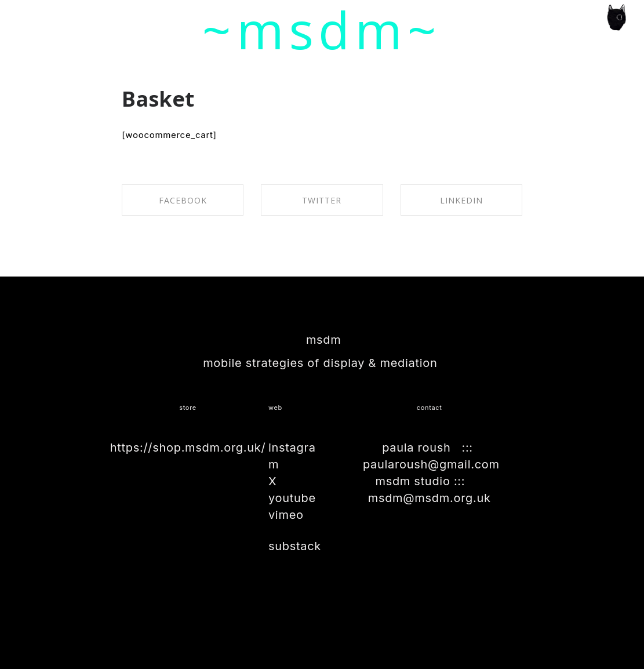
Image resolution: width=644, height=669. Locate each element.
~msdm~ (322, 30)
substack (295, 546)
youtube (292, 498)
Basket (158, 99)
